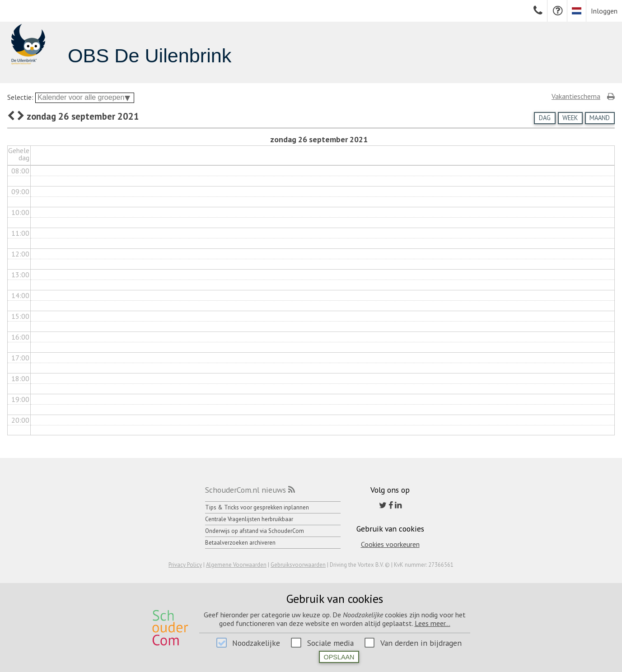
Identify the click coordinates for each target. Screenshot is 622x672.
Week (570, 118)
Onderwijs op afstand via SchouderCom (255, 531)
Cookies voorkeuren (390, 544)
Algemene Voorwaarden (236, 565)
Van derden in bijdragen (421, 643)
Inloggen (604, 11)
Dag (545, 118)
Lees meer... (433, 623)
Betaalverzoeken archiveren (240, 543)
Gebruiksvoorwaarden (298, 565)
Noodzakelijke (256, 643)
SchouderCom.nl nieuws (246, 490)
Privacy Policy (185, 565)
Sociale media (330, 643)
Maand (600, 118)
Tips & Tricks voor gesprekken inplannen (257, 507)
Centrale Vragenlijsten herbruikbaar (249, 519)
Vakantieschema (576, 96)
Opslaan (339, 657)
